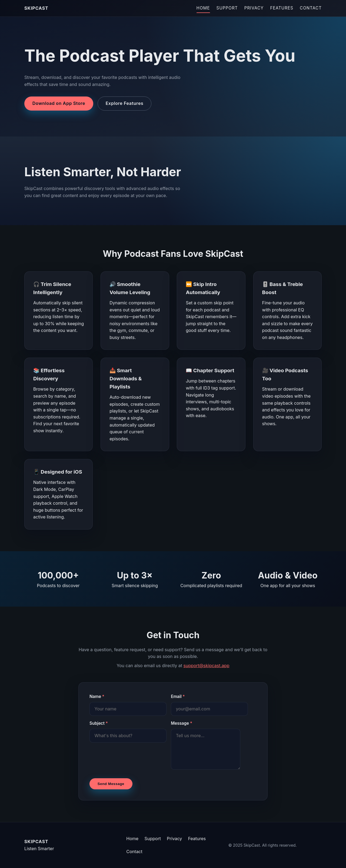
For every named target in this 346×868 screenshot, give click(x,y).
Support (227, 8)
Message (182, 723)
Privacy (254, 8)
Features (282, 8)
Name (97, 696)
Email (178, 696)
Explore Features (125, 103)
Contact (311, 8)
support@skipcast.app (207, 666)
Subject (99, 723)
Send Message (111, 784)
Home (203, 8)
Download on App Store (59, 103)
